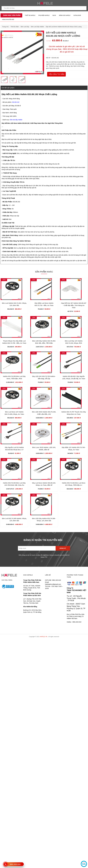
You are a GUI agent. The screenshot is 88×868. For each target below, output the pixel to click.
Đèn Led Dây (25, 27)
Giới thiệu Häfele (7, 580)
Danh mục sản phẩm (11, 15)
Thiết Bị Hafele (30, 15)
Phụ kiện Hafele (44, 15)
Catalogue (77, 15)
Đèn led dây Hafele (16, 120)
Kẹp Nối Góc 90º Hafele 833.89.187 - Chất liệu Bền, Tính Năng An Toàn (74, 305)
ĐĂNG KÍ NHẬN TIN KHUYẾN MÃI (43, 540)
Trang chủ (5, 27)
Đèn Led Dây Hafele (37, 27)
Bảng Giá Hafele (65, 15)
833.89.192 (16, 102)
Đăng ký (63, 548)
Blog (54, 15)
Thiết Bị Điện (15, 27)
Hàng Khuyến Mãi (8, 19)
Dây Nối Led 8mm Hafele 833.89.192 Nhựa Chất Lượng (64, 27)
